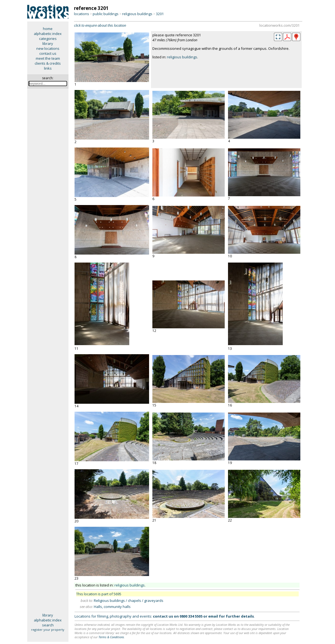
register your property (48, 630)
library (48, 43)
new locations (48, 48)
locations (82, 14)
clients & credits (48, 63)
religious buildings (137, 14)
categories (48, 39)
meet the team (48, 58)
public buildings (106, 14)
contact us (48, 53)
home (48, 29)
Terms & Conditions (111, 637)
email (213, 616)
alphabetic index (48, 34)
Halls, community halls (112, 607)
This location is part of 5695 (99, 594)
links (48, 68)
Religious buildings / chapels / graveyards (129, 601)
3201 (160, 14)
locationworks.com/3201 (279, 25)
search (48, 625)
